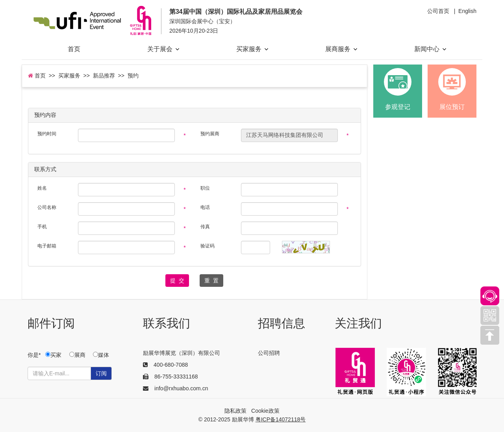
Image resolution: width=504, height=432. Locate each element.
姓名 (42, 188)
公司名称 (47, 207)
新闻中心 (430, 49)
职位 (205, 188)
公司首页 (438, 11)
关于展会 (163, 49)
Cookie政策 (265, 411)
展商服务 (341, 49)
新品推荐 (104, 76)
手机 (42, 227)
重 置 (211, 281)
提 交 (177, 281)
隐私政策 (235, 411)
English (467, 11)
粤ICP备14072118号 (281, 419)
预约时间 (47, 134)
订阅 (101, 373)
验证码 (208, 246)
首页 (74, 49)
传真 (205, 227)
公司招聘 (269, 353)
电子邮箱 (47, 246)
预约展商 (210, 134)
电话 (205, 207)
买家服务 (252, 49)
